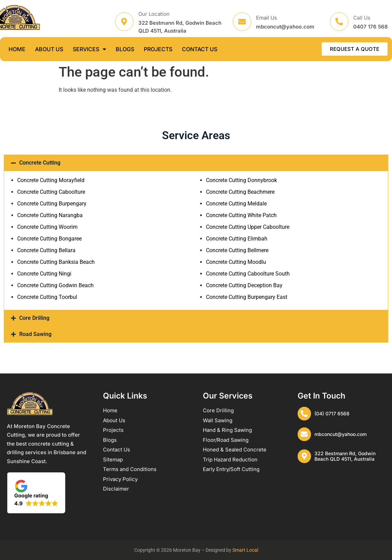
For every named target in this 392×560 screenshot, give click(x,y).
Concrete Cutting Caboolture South (248, 274)
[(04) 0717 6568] (304, 414)
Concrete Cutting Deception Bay (244, 285)
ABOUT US (49, 49)
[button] (196, 163)
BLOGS (125, 49)
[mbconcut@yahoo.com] (304, 434)
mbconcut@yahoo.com (341, 434)
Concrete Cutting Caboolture (51, 192)
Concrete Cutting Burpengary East (247, 297)
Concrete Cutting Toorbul (47, 297)
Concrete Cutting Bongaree (49, 239)
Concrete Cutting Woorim (47, 227)
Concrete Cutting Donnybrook (241, 180)
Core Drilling (34, 318)
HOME (17, 49)
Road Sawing (35, 334)
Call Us (362, 18)
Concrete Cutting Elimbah (237, 239)
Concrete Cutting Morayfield (51, 180)
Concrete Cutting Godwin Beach (55, 285)
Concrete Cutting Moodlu (236, 262)
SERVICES (89, 49)
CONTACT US (200, 49)
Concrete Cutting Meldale (236, 204)
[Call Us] (339, 22)
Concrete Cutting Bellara (46, 250)
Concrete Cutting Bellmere (237, 250)
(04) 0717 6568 (332, 413)
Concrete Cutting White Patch (241, 215)
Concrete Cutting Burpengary (52, 204)
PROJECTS (158, 49)
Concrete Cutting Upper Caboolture (248, 227)
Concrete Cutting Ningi (44, 274)
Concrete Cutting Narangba (50, 215)
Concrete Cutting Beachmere (240, 192)
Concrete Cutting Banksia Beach (56, 262)
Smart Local (245, 550)
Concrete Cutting (40, 163)
